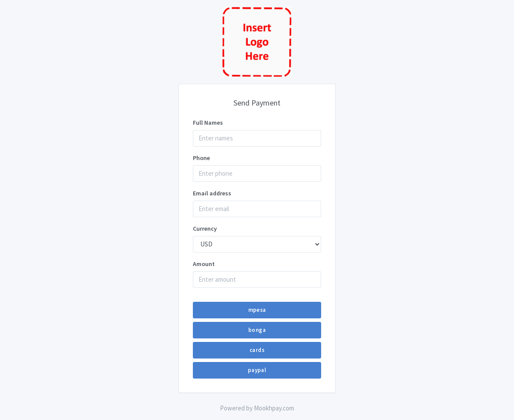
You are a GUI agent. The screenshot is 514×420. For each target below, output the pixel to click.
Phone (201, 158)
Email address (212, 193)
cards (257, 350)
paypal (257, 370)
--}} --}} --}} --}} (257, 244)
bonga (257, 330)
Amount (204, 264)
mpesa (257, 310)
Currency (205, 229)
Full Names (208, 123)
